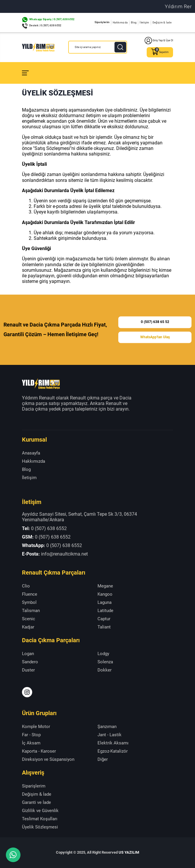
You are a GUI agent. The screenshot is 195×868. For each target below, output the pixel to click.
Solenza (105, 662)
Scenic (29, 619)
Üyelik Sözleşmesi (40, 827)
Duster (28, 670)
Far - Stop (31, 735)
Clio (26, 586)
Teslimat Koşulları (40, 819)
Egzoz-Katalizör (113, 751)
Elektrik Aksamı (113, 743)
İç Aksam (31, 743)
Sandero (30, 662)
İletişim (144, 23)
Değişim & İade (162, 23)
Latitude (105, 611)
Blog (134, 23)
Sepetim (160, 52)
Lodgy (103, 654)
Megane (105, 586)
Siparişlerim (102, 22)
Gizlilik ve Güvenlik (40, 811)
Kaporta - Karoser (39, 751)
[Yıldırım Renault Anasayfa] (38, 47)
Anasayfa (31, 453)
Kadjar (28, 627)
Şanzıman (107, 727)
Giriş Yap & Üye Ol (159, 41)
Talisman (31, 611)
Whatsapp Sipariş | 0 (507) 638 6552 (52, 19)
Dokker (105, 670)
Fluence (30, 594)
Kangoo (105, 594)
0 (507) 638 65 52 (155, 322)
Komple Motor (36, 727)
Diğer (103, 759)
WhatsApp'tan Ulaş (155, 337)
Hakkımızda (120, 23)
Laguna (105, 602)
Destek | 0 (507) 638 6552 (45, 25)
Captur (104, 619)
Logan (28, 654)
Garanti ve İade (36, 802)
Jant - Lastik (110, 735)
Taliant (104, 627)
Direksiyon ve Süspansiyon (48, 759)
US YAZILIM (129, 852)
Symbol (29, 602)
